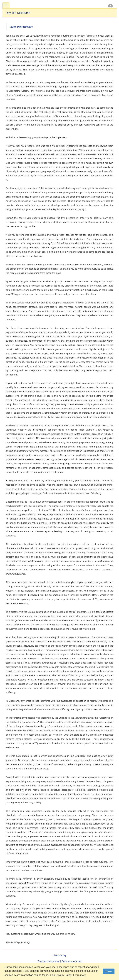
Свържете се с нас (72, 961)
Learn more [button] (79, 975)
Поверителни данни (48, 961)
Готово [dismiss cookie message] (109, 971)
